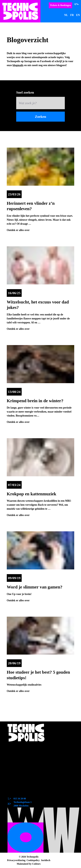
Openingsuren (19, 753)
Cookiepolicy (33, 860)
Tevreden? (16, 787)
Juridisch (46, 860)
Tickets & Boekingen (60, 5)
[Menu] (77, 4)
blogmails (18, 65)
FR (72, 15)
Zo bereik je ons (20, 764)
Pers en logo (17, 770)
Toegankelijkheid (21, 759)
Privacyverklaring (16, 860)
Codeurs (36, 864)
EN (78, 15)
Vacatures (16, 775)
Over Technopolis (21, 747)
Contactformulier (21, 792)
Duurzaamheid (19, 781)
